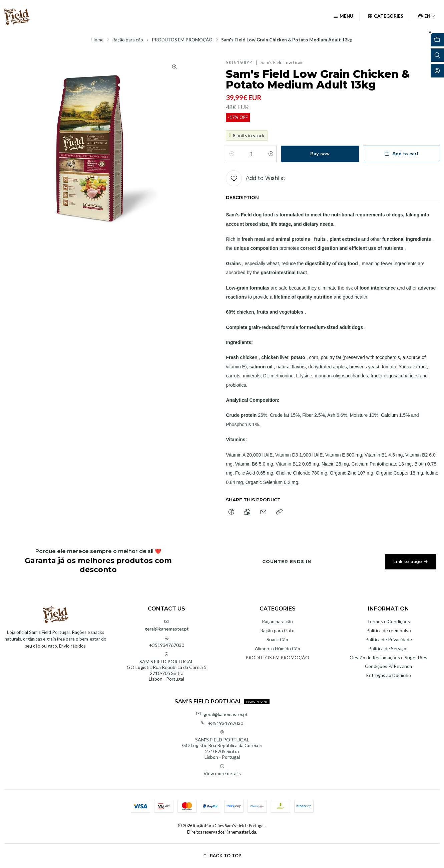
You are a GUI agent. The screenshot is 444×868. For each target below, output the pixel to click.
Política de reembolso (389, 630)
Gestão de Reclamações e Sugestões (388, 657)
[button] (222, 856)
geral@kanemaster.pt (167, 625)
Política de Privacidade (389, 639)
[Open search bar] (437, 55)
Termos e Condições (388, 621)
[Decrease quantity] (232, 154)
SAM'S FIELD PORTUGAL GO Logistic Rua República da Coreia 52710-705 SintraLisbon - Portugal (167, 667)
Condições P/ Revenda (388, 666)
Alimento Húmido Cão (278, 648)
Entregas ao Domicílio (389, 675)
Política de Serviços (388, 648)
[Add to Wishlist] (256, 178)
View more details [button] (222, 770)
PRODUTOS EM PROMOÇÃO (182, 40)
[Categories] (385, 16)
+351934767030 (167, 642)
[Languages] (427, 16)
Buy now (320, 154)
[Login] (437, 71)
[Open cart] (437, 40)
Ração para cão (128, 40)
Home (97, 40)
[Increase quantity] (271, 154)
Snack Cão (277, 639)
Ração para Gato (277, 630)
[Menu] (343, 16)
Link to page (411, 565)
